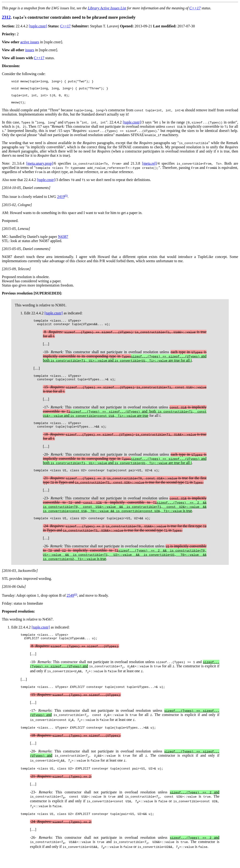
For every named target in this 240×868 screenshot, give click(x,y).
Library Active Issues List (107, 8)
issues (30, 50)
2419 (61, 202)
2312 (6, 17)
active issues (30, 42)
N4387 (63, 242)
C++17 (195, 8)
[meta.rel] (149, 168)
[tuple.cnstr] (38, 26)
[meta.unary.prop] (40, 168)
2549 (70, 606)
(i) (66, 200)
